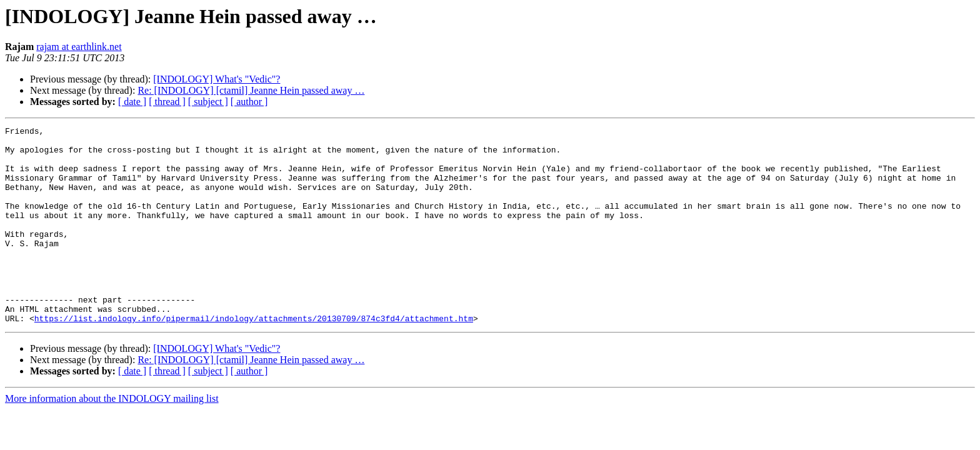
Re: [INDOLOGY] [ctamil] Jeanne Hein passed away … (251, 90)
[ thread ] (167, 102)
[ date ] (132, 102)
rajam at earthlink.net (79, 47)
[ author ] (249, 102)
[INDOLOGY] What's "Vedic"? (217, 79)
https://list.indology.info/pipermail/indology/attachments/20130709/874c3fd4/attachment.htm (254, 357)
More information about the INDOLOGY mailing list (112, 438)
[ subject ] (208, 102)
